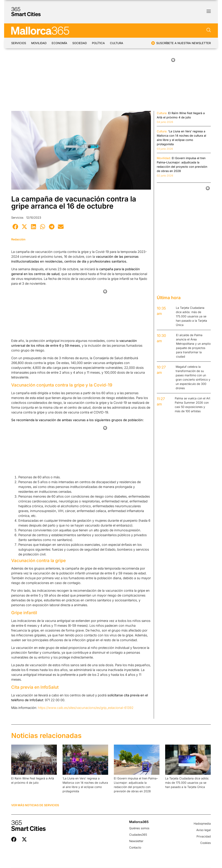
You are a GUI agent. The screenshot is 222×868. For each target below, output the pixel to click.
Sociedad (88, 43)
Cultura (130, 43)
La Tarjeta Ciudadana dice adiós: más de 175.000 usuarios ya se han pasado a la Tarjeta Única (187, 783)
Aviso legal (204, 830)
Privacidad (204, 836)
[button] (15, 227)
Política (109, 43)
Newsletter (136, 841)
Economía (65, 43)
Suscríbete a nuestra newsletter (184, 43)
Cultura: (162, 113)
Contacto (135, 847)
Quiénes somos (139, 828)
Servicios (19, 43)
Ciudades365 (138, 835)
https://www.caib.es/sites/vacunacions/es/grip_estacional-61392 (86, 708)
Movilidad (42, 43)
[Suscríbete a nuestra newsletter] (153, 43)
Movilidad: (164, 158)
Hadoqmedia (202, 824)
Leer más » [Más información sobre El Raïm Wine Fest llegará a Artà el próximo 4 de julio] (17, 787)
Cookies (206, 843)
